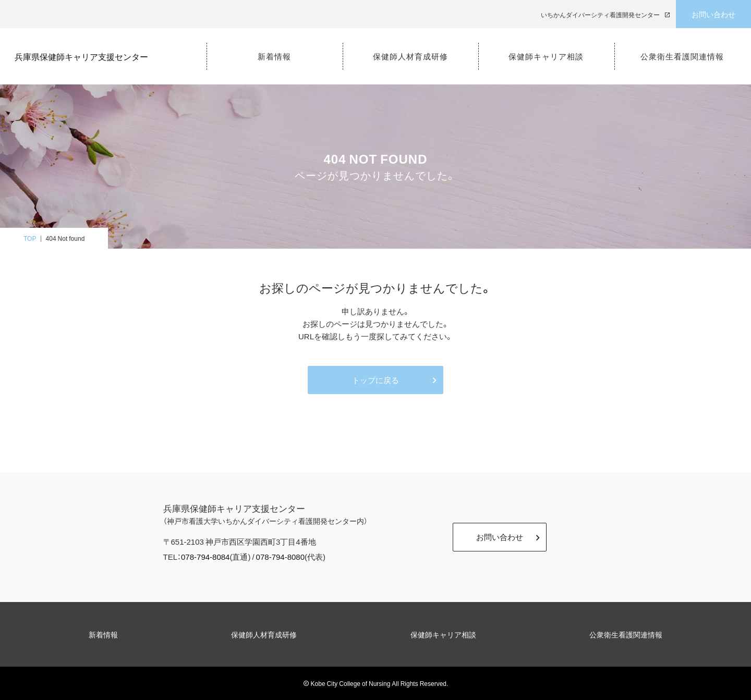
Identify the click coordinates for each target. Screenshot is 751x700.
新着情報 (103, 634)
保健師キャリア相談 (443, 634)
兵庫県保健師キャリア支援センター (87, 55)
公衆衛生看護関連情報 (626, 634)
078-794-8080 (280, 557)
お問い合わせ (713, 14)
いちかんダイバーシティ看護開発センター (600, 15)
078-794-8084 (205, 557)
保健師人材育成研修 (264, 634)
